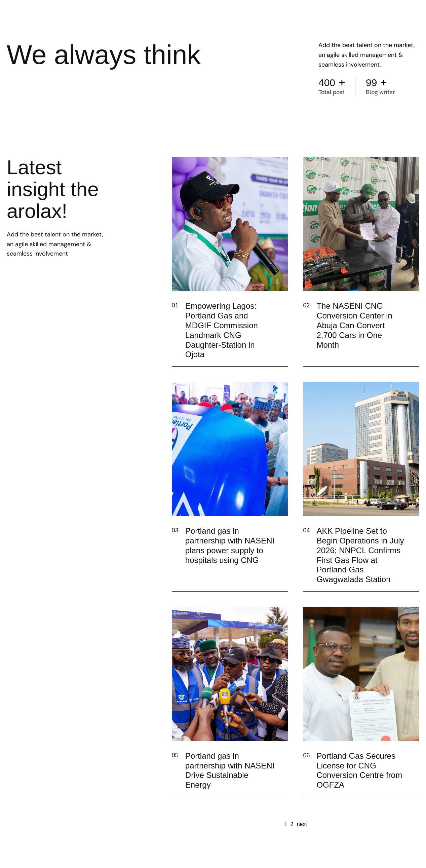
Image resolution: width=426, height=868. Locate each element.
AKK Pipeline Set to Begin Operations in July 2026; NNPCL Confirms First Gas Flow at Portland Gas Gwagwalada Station (360, 555)
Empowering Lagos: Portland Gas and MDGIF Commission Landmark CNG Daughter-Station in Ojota (222, 330)
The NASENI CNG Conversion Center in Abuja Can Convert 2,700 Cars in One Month (354, 325)
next (302, 824)
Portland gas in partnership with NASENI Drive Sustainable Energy (230, 770)
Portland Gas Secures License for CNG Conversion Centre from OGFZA (359, 770)
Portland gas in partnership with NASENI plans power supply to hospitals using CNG (230, 545)
